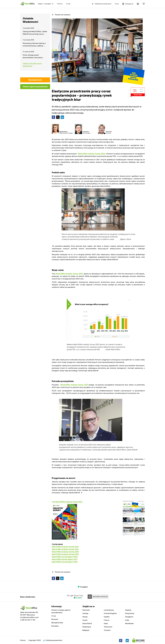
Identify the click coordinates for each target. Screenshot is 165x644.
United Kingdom (110, 613)
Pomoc (60, 4)
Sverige (85, 613)
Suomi (85, 620)
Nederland (87, 627)
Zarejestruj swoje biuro (101, 4)
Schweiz (107, 630)
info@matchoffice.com (29, 617)
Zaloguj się (128, 4)
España (107, 617)
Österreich (108, 627)
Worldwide (129, 623)
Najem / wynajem (45, 4)
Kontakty (55, 626)
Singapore (129, 617)
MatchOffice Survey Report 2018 (65, 557)
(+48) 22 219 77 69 (28, 620)
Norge (85, 617)
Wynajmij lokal (57, 623)
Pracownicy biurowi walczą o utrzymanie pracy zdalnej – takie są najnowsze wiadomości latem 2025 (34, 45)
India (127, 620)
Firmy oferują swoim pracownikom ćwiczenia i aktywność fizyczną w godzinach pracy (33, 56)
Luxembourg (109, 610)
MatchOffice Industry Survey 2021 (65, 549)
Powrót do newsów (63, 15)
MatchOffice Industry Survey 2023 (91, 154)
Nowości (55, 619)
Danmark (86, 610)
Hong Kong (130, 613)
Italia (106, 623)
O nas (68, 4)
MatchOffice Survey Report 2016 (65, 562)
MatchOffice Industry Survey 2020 (65, 552)
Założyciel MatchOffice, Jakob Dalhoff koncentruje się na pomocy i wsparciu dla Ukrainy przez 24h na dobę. (35, 33)
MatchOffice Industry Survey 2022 (65, 547)
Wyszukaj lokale (35, 80)
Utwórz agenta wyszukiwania (35, 87)
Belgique (86, 630)
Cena (117, 4)
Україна (128, 610)
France (107, 620)
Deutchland (87, 623)
